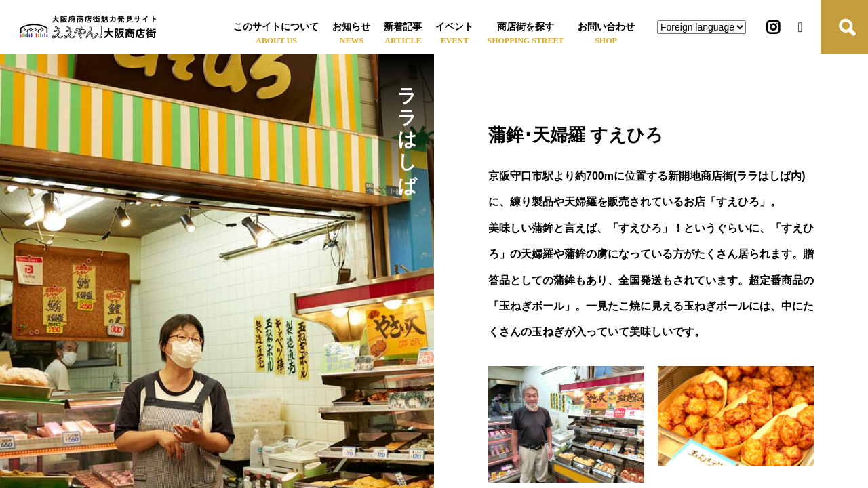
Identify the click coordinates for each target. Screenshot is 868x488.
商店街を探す (526, 27)
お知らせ (351, 27)
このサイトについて (276, 27)
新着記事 (403, 27)
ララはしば (407, 129)
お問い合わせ (606, 27)
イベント (454, 27)
